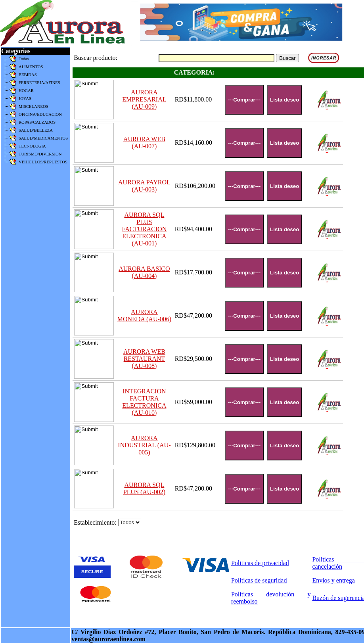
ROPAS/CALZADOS (37, 122)
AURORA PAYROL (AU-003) (144, 186)
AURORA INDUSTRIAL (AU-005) (144, 445)
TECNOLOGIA (32, 146)
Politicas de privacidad (260, 563)
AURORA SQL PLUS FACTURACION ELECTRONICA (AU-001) (145, 229)
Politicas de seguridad (259, 580)
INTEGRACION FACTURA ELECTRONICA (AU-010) (144, 402)
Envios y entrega (333, 580)
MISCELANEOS (34, 106)
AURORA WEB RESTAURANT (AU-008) (144, 359)
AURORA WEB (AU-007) (144, 143)
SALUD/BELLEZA (36, 130)
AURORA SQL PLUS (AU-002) (144, 488)
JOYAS (25, 99)
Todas (24, 59)
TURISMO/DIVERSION (40, 154)
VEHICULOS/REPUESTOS (43, 162)
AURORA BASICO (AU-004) (144, 272)
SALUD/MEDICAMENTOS (43, 138)
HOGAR (26, 91)
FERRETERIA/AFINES (39, 83)
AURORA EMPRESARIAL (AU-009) (144, 99)
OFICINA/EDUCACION (40, 114)
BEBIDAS (28, 75)
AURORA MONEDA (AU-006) (144, 315)
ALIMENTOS (31, 67)
